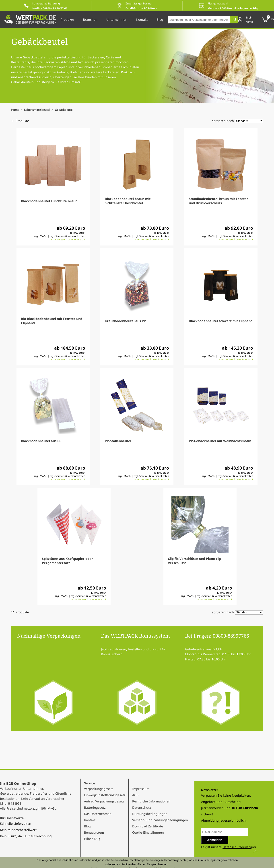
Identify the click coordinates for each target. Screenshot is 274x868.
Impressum (141, 789)
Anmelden (215, 840)
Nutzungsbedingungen (150, 814)
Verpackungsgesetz (99, 789)
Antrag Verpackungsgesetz (104, 801)
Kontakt (90, 820)
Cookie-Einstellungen (148, 832)
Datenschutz (142, 807)
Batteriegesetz (95, 807)
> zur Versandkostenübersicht (68, 239)
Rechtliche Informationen (151, 801)
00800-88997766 (231, 636)
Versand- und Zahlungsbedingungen (160, 820)
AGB (135, 795)
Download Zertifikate (148, 826)
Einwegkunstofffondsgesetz (105, 795)
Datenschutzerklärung (239, 847)
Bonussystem (94, 832)
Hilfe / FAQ (92, 839)
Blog (87, 826)
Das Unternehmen (98, 814)
